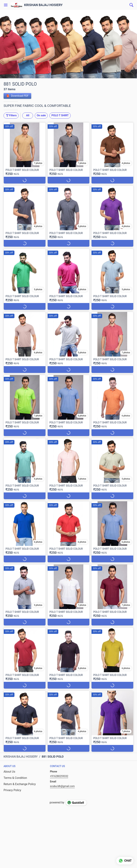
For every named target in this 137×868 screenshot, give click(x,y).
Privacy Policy (12, 790)
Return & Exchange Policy (20, 784)
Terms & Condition (15, 778)
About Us (9, 772)
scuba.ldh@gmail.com (62, 786)
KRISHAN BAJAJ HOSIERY (43, 5)
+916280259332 (59, 776)
